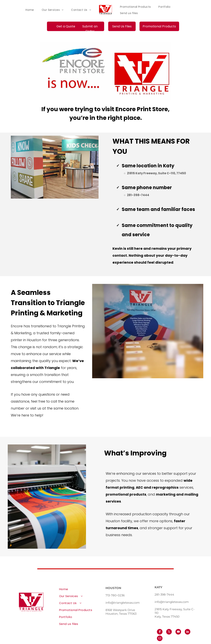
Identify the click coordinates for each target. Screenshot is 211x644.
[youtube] (178, 632)
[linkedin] (188, 632)
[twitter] (169, 632)
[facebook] (160, 632)
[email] (160, 639)
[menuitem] (30, 10)
